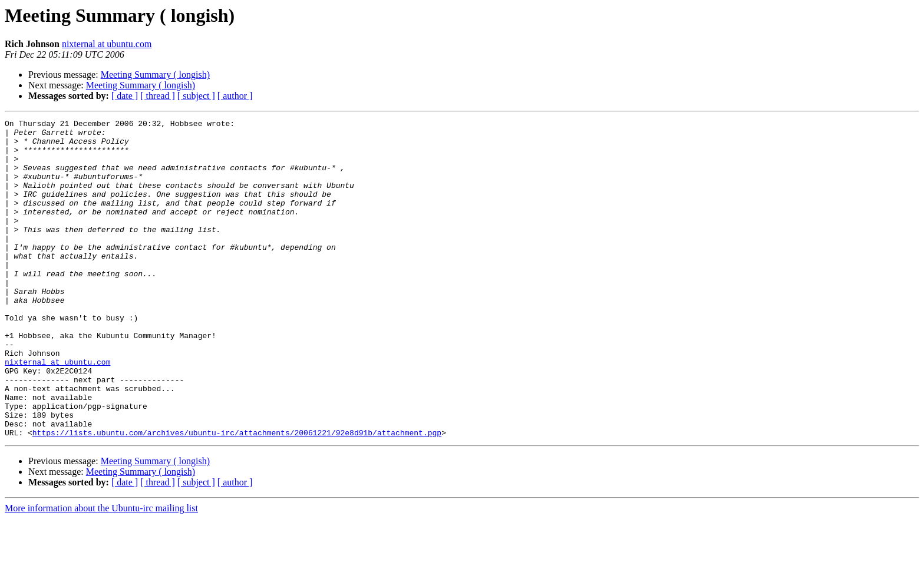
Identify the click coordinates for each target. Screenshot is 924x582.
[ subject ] (196, 96)
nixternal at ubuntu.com (107, 44)
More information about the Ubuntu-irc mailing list (101, 572)
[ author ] (235, 96)
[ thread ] (158, 96)
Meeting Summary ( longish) (155, 75)
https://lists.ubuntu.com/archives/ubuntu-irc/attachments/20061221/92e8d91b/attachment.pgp (237, 496)
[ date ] (125, 96)
